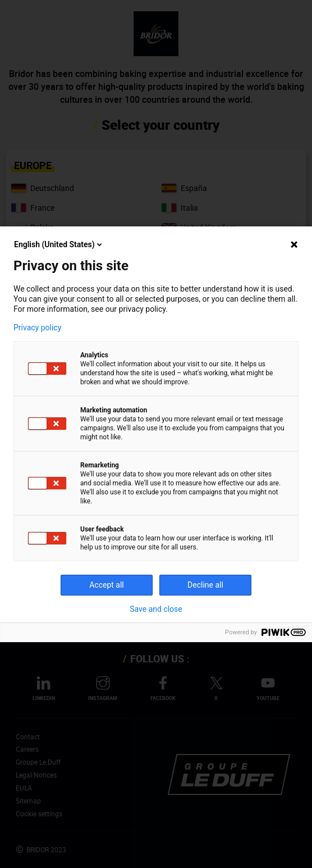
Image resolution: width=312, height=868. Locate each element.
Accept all (107, 585)
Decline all (205, 585)
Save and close (156, 609)
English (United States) (59, 244)
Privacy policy (37, 328)
